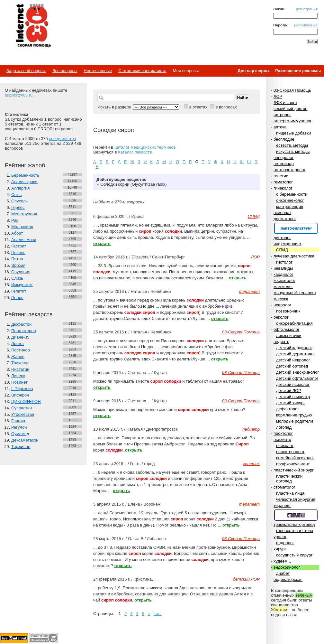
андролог (285, 543)
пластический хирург (294, 470)
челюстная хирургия (296, 499)
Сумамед (20, 434)
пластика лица (290, 493)
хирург (280, 549)
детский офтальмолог (297, 378)
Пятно (17, 259)
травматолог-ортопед (294, 524)
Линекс (18, 376)
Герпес (18, 207)
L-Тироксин (22, 389)
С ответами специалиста (142, 71)
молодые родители (295, 421)
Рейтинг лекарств (29, 314)
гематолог (283, 182)
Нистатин (20, 369)
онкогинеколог (290, 200)
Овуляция (21, 272)
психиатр (282, 439)
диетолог (282, 238)
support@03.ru (19, 95)
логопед (284, 427)
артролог (282, 115)
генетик (281, 176)
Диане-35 (20, 337)
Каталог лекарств (135, 152)
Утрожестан (23, 414)
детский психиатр (293, 397)
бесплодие (284, 139)
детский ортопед (292, 366)
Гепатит (19, 291)
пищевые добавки (293, 133)
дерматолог (285, 219)
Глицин (18, 421)
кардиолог (283, 274)
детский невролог (293, 360)
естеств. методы (292, 145)
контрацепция (290, 206)
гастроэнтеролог (289, 170)
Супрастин (22, 408)
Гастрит (19, 246)
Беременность (25, 175)
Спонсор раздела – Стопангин (296, 515)
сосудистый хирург (294, 555)
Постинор (21, 350)
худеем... (282, 561)
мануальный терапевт (295, 293)
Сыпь (17, 195)
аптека (280, 127)
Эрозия (18, 265)
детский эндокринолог (297, 372)
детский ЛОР (289, 391)
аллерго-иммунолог (293, 121)
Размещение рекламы (298, 71)
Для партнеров (253, 71)
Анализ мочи (24, 240)
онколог (281, 317)
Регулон (19, 427)
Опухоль (19, 201)
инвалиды (283, 268)
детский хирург (291, 403)
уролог (280, 537)
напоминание (306, 25)
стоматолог (284, 487)
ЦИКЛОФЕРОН (26, 401)
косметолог (284, 280)
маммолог (283, 287)
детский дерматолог (296, 354)
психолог (285, 446)
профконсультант (293, 464)
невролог (282, 305)
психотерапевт (290, 452)
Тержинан (21, 447)
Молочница (22, 227)
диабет (283, 573)
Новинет (19, 382)
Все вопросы (65, 71)
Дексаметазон (25, 440)
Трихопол (20, 363)
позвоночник (288, 311)
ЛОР (278, 96)
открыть (102, 243)
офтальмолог (287, 329)
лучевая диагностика (294, 256)
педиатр (281, 342)
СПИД (282, 250)
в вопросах (226, 107)
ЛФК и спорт (285, 103)
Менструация (24, 214)
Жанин (18, 356)
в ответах (198, 107)
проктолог (283, 433)
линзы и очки (289, 336)
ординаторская (288, 579)
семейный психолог (295, 458)
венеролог (283, 158)
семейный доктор (290, 109)
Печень (18, 252)
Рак (15, 220)
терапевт (282, 505)
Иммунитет (22, 285)
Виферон (20, 395)
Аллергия (20, 188)
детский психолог (293, 384)
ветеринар (284, 164)
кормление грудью (294, 415)
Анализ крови (24, 182)
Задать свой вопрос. (26, 71)
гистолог (284, 262)
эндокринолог (287, 567)
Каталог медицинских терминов (145, 147)
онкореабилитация (294, 323)
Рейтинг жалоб (25, 165)
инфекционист (288, 244)
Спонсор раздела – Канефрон (296, 228)
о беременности (292, 194)
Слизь (17, 278)
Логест (18, 344)
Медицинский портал (33, 26)
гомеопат (282, 213)
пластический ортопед (289, 479)
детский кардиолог (294, 348)
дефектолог (288, 409)
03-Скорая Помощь (292, 90)
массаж (281, 299)
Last (158, 614)
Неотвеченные (98, 71)
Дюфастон (21, 324)
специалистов (62, 139)
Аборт (17, 233)
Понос (17, 298)
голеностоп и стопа (295, 531)
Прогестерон (24, 331)
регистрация (307, 9)
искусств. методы (293, 151)
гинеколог (283, 188)
